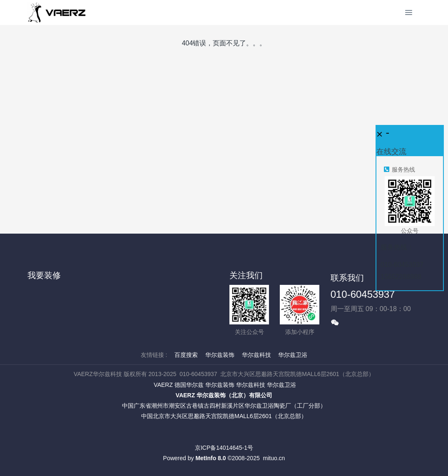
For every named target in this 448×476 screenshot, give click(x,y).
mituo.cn (274, 458)
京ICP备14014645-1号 (224, 448)
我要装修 (44, 275)
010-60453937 (363, 294)
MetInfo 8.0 (210, 458)
